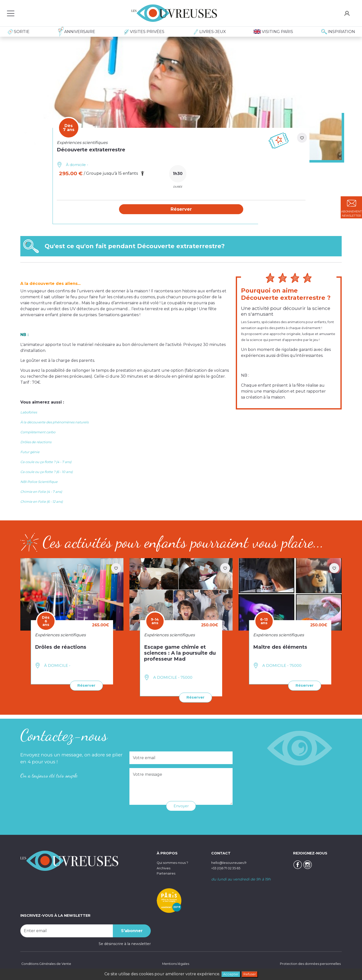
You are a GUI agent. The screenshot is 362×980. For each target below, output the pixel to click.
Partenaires (167, 873)
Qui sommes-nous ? (175, 862)
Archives (164, 868)
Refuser (251, 974)
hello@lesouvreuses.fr (231, 862)
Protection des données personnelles (307, 964)
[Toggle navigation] (11, 13)
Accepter (229, 974)
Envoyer (181, 806)
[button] (181, 209)
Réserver (85, 686)
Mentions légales (175, 964)
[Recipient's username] (67, 930)
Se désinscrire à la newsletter (125, 943)
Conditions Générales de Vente (48, 964)
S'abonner (132, 930)
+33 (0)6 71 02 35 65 (229, 868)
